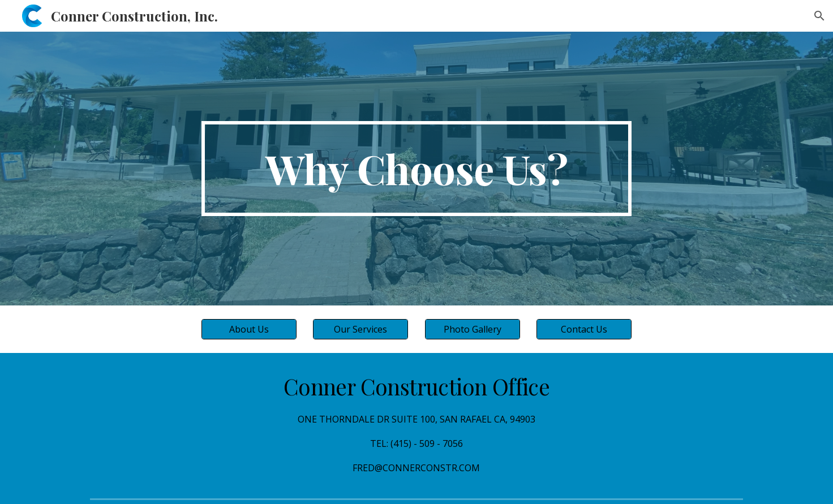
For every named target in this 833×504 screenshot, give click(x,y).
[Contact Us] (584, 329)
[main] (416, 169)
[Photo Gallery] (473, 329)
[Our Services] (360, 329)
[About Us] (249, 329)
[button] (819, 16)
